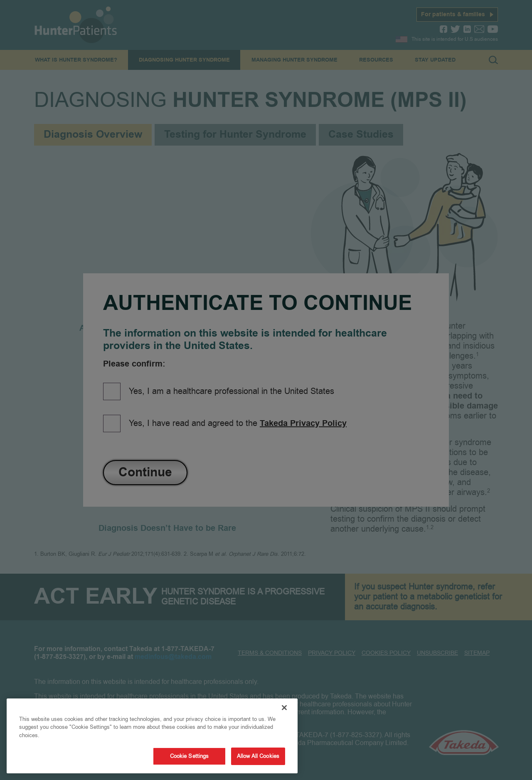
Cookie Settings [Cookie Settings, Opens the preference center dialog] (190, 756)
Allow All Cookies (258, 756)
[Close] (284, 708)
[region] (152, 736)
